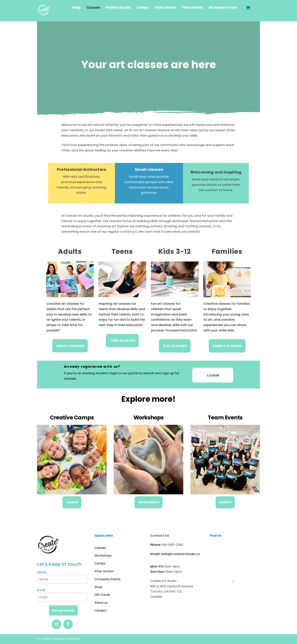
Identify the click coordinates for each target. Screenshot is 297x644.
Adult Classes (71, 345)
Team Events (192, 7)
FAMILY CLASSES (227, 345)
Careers (101, 609)
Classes (93, 7)
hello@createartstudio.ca (180, 553)
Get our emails (63, 609)
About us (101, 601)
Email (41, 589)
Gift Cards (102, 594)
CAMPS (72, 501)
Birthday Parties (223, 7)
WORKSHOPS (149, 501)
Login (213, 374)
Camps (143, 7)
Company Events (107, 578)
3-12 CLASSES (175, 345)
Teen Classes (123, 339)
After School (165, 7)
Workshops (103, 554)
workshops (136, 230)
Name (42, 571)
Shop (76, 7)
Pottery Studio (118, 7)
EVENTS (226, 501)
